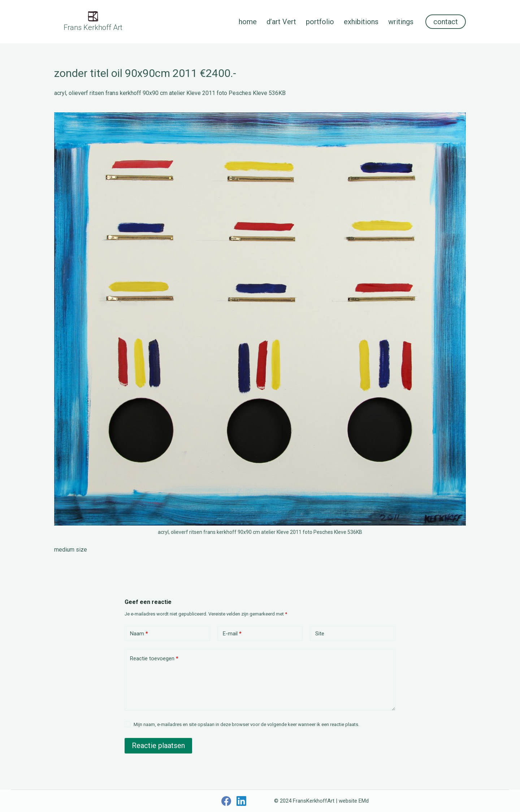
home (248, 22)
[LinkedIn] (241, 801)
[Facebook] (226, 801)
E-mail (232, 634)
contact (446, 22)
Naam (139, 634)
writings (401, 22)
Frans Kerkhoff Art (93, 27)
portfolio (320, 22)
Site (320, 634)
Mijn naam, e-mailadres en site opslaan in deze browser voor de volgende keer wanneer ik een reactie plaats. (246, 724)
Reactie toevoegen (154, 659)
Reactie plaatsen (158, 746)
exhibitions (361, 22)
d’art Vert (281, 22)
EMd (364, 801)
